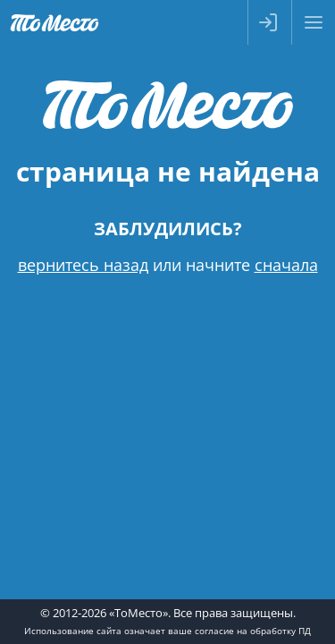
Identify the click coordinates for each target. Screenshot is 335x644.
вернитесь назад (83, 265)
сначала (286, 265)
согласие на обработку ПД (253, 631)
